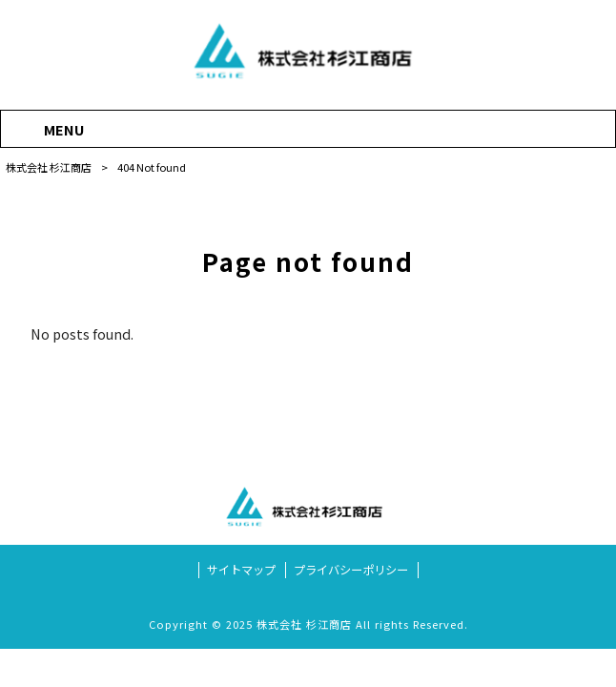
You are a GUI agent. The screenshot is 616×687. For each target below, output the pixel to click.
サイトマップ (241, 570)
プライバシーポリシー (351, 570)
